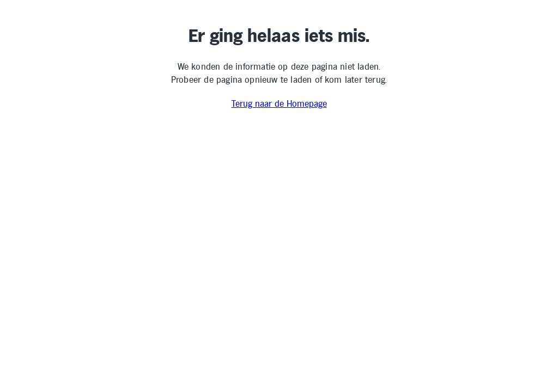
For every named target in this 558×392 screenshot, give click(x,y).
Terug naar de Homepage (279, 104)
